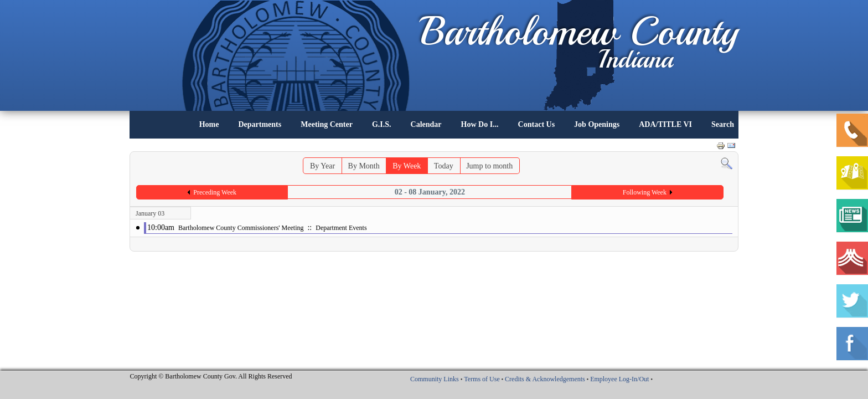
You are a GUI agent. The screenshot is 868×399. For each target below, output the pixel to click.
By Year (322, 166)
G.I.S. (382, 124)
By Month (364, 166)
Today (444, 166)
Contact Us (537, 124)
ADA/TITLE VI (665, 124)
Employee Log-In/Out (619, 379)
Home (209, 124)
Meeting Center (327, 124)
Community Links (435, 379)
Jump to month (489, 166)
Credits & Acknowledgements (545, 379)
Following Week (645, 192)
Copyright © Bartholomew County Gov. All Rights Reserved (211, 376)
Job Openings (597, 124)
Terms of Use (482, 379)
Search (723, 124)
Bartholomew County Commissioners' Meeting (241, 228)
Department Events (341, 228)
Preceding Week (215, 192)
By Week (407, 166)
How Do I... (480, 124)
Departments (260, 124)
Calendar (426, 124)
